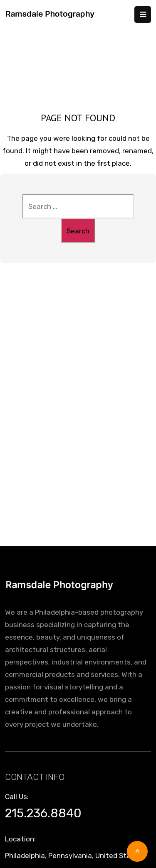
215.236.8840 (43, 813)
